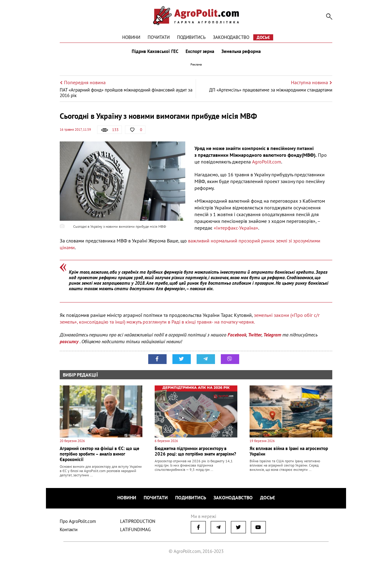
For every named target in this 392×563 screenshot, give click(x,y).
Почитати (159, 37)
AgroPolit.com (267, 162)
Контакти (69, 529)
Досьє (263, 37)
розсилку (70, 341)
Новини (131, 37)
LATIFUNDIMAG (135, 529)
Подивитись (191, 37)
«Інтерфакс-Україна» (236, 228)
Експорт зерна (200, 51)
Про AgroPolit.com (78, 521)
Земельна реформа (241, 51)
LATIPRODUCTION (138, 521)
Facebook (237, 335)
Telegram (272, 335)
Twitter (255, 335)
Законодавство (231, 37)
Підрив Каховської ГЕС (155, 51)
